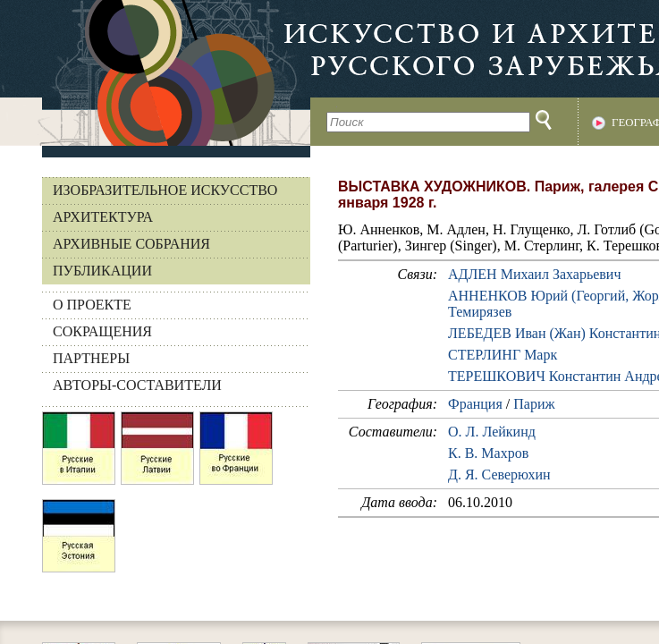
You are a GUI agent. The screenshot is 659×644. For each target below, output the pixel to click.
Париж (534, 404)
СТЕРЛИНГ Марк (503, 355)
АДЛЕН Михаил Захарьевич (534, 274)
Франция (475, 404)
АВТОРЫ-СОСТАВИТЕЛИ (137, 385)
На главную (155, 73)
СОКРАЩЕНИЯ (102, 331)
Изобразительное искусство (165, 190)
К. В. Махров (488, 453)
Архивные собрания (131, 244)
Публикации (102, 271)
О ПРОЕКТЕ (92, 305)
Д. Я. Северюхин (499, 475)
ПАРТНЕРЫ (91, 358)
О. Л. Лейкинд (492, 432)
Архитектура (103, 217)
